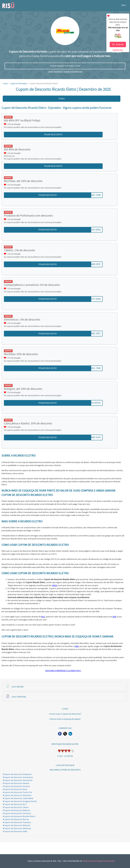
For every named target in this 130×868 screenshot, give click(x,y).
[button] (60, 734)
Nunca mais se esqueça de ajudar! (66, 719)
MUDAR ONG (118, 50)
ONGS (55, 585)
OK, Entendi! (118, 44)
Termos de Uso (109, 861)
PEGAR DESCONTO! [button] (53, 135)
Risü (43, 617)
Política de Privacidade (92, 861)
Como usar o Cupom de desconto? (66, 714)
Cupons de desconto (73, 72)
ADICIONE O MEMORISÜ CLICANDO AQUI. (63, 671)
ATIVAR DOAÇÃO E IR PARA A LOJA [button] (65, 66)
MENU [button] (124, 5)
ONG (114, 617)
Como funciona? (55, 72)
